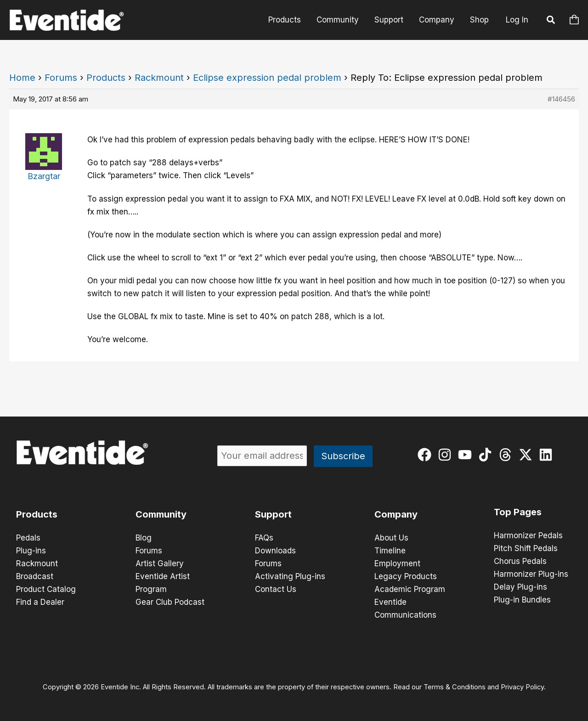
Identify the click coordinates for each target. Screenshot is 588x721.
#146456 (561, 99)
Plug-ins (31, 551)
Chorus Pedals (520, 561)
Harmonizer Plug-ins (531, 574)
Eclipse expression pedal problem (267, 78)
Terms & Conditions (455, 687)
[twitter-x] (528, 455)
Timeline (390, 551)
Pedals (28, 538)
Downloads (275, 551)
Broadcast (35, 576)
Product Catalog (46, 589)
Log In (517, 20)
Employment (397, 563)
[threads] (507, 455)
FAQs (264, 538)
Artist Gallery (160, 563)
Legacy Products (406, 576)
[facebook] (427, 455)
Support (389, 20)
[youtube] (467, 455)
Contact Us (276, 589)
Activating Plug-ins (290, 576)
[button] (551, 21)
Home (22, 78)
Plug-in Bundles (522, 600)
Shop (479, 20)
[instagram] (447, 455)
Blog (144, 538)
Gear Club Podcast (170, 602)
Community (338, 20)
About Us (391, 538)
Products (285, 20)
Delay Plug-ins (520, 587)
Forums (61, 78)
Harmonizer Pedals (528, 535)
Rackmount (159, 78)
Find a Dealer (40, 602)
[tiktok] (487, 455)
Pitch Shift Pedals (526, 548)
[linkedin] (548, 455)
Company (437, 20)
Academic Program (410, 589)
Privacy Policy (522, 687)
